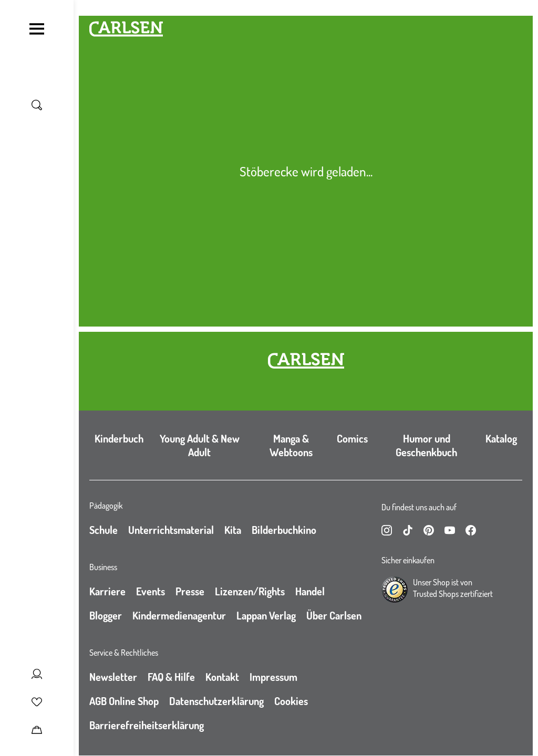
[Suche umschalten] (37, 105)
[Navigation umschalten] (37, 29)
